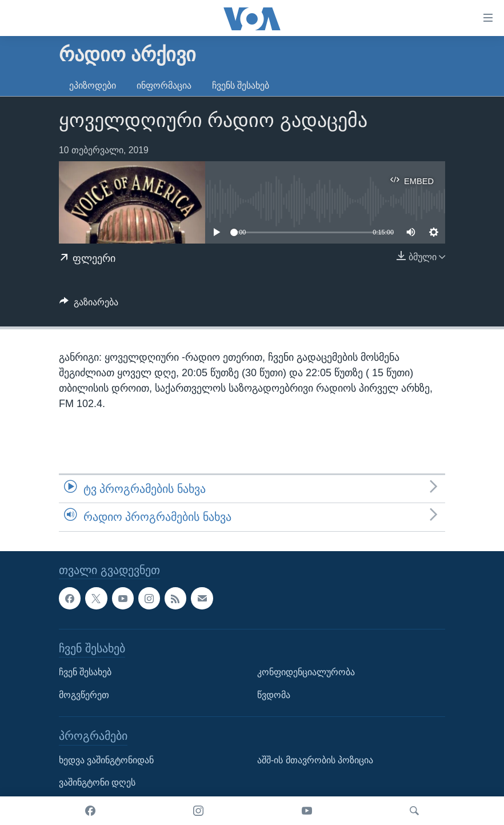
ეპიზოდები (93, 85)
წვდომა (274, 694)
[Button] (89, 305)
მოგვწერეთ (84, 694)
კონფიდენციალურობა (306, 672)
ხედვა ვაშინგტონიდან (106, 760)
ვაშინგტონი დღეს (97, 782)
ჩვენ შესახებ (85, 672)
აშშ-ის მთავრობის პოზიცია (315, 760)
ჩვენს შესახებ (241, 85)
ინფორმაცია (164, 85)
